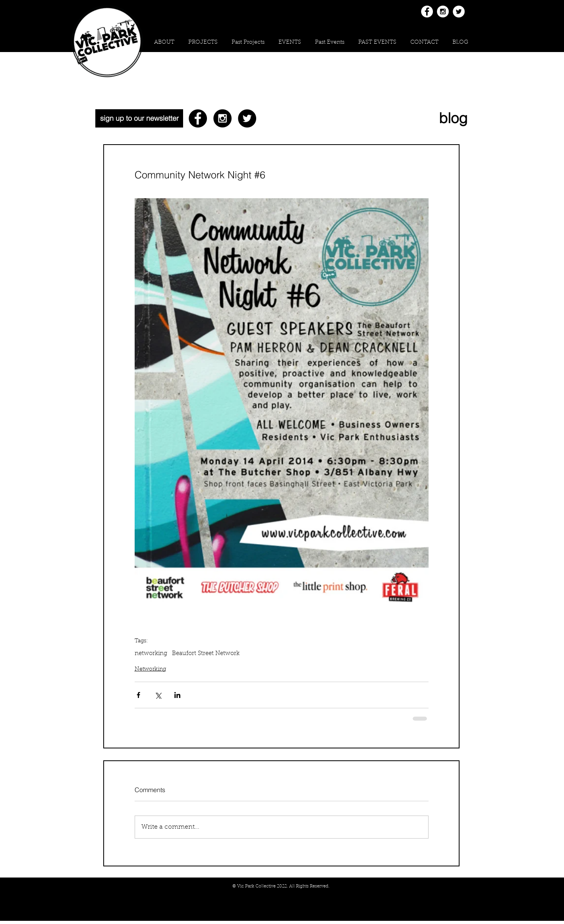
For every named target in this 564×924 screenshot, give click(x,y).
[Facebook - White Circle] (427, 12)
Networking (150, 669)
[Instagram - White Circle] (443, 12)
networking (151, 654)
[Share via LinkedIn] (177, 695)
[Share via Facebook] (138, 695)
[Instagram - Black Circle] (222, 118)
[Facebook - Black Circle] (198, 118)
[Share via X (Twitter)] (158, 695)
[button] (203, 43)
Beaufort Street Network (206, 654)
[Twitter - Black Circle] (247, 118)
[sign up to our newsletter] (139, 118)
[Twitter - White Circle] (459, 12)
